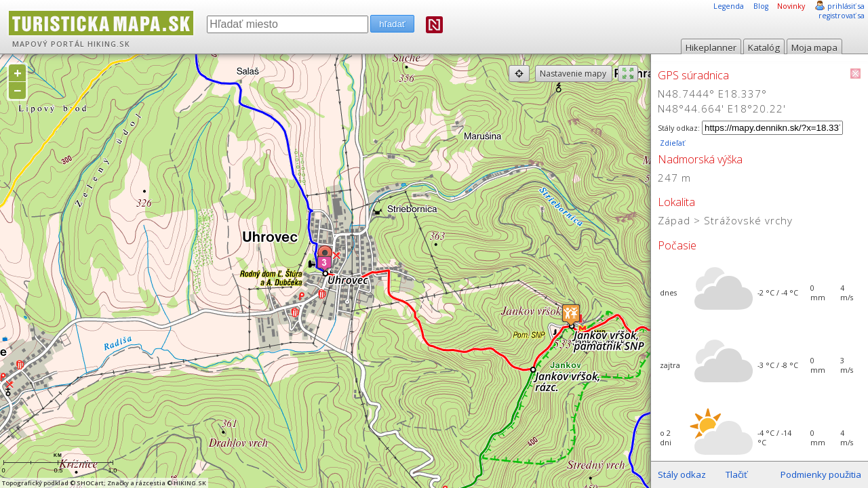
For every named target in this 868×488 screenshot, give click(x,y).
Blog (761, 6)
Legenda (729, 6)
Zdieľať (671, 143)
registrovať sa (842, 16)
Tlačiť (736, 474)
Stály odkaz (682, 474)
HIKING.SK (109, 44)
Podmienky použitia (821, 474)
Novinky (791, 6)
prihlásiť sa (846, 6)
